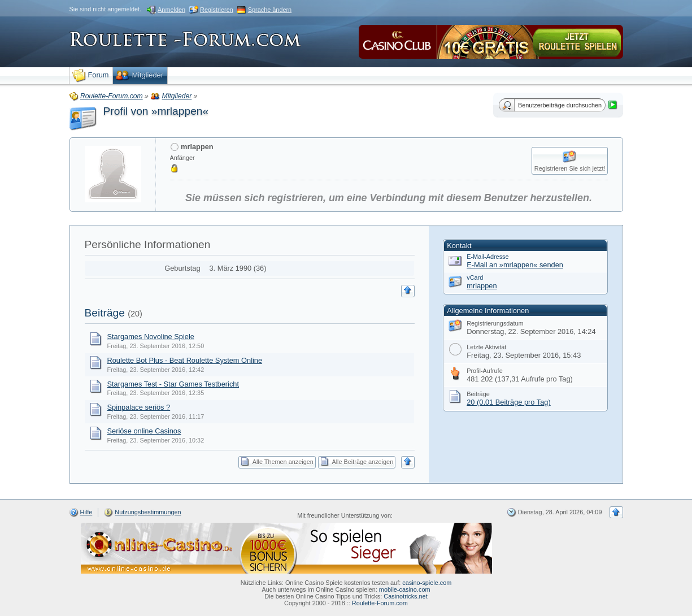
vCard (475, 277)
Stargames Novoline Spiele (151, 337)
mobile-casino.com (405, 589)
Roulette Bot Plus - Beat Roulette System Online (185, 360)
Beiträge (105, 313)
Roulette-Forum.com (380, 603)
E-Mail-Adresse (488, 257)
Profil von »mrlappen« (156, 111)
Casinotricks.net (405, 596)
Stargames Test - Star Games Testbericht (173, 384)
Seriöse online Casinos (144, 431)
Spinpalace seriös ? (139, 407)
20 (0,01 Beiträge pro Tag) (508, 402)
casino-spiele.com (427, 583)
